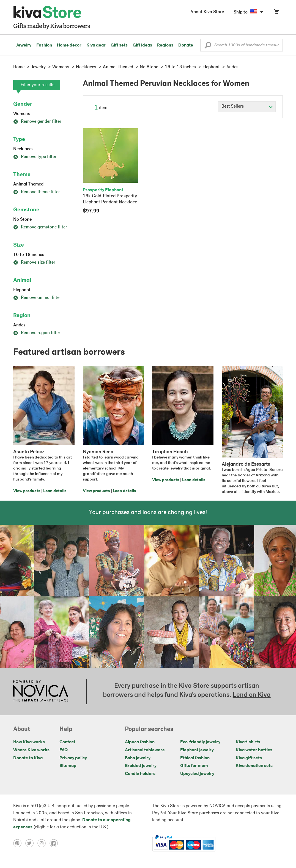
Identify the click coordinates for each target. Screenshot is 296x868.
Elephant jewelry (197, 750)
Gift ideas (142, 45)
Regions (165, 45)
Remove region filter (37, 333)
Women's (22, 114)
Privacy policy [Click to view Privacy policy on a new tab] (73, 758)
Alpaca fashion (140, 742)
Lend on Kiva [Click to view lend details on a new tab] (252, 695)
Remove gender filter (37, 122)
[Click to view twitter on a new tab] (31, 843)
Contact (67, 742)
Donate (186, 45)
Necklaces (23, 149)
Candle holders (140, 774)
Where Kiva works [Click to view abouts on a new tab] (31, 750)
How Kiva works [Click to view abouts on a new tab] (29, 742)
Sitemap (68, 766)
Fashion (44, 45)
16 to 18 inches (29, 255)
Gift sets (119, 45)
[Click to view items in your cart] (276, 13)
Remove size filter (34, 263)
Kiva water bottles (254, 750)
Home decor (69, 45)
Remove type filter (35, 157)
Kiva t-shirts (248, 742)
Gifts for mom (194, 766)
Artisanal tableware (145, 750)
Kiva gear (96, 45)
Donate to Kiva (28, 758)
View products (27, 491)
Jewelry (24, 45)
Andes (19, 325)
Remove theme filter (37, 192)
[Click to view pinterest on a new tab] (19, 843)
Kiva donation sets (254, 766)
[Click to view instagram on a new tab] (43, 843)
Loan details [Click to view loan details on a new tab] (55, 491)
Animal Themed (28, 184)
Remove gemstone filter (40, 227)
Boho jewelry (138, 758)
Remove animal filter (37, 298)
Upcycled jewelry (197, 774)
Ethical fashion (195, 758)
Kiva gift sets (249, 758)
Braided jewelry (141, 766)
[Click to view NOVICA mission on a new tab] (41, 692)
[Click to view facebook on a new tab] (55, 843)
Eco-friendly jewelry (200, 742)
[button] (208, 47)
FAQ (64, 750)
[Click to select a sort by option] (247, 107)
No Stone (22, 220)
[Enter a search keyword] (242, 45)
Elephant (22, 290)
